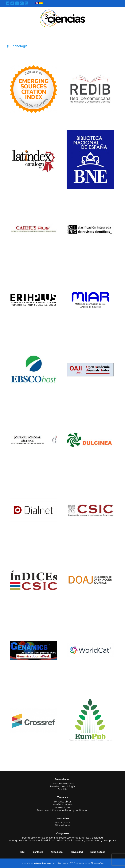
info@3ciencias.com (44, 863)
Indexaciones (62, 807)
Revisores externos (63, 784)
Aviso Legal (57, 852)
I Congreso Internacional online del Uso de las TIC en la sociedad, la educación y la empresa (62, 841)
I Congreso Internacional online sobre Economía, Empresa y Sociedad (62, 838)
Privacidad (77, 852)
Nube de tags (98, 852)
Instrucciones (62, 823)
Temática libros (63, 802)
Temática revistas (63, 804)
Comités (63, 789)
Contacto (38, 852)
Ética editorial (63, 825)
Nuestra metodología (62, 786)
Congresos (63, 833)
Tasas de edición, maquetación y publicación (63, 810)
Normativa (63, 818)
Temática (63, 797)
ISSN (23, 852)
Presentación (62, 779)
